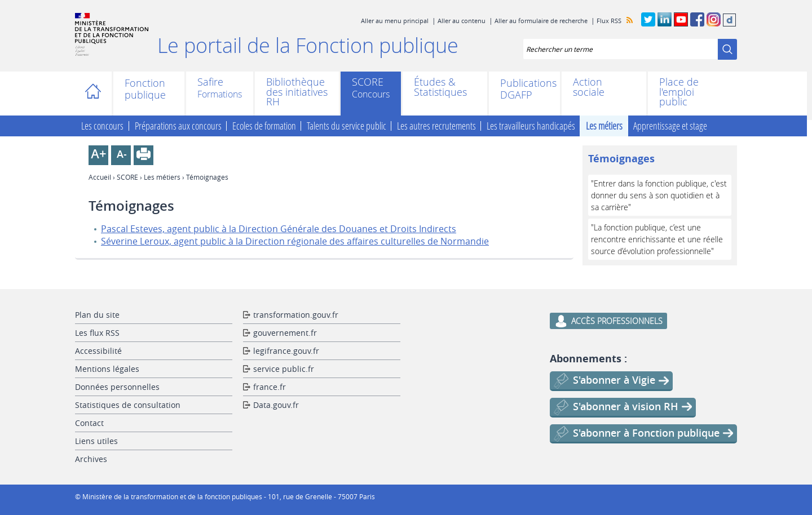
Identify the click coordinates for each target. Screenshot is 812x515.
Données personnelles (117, 387)
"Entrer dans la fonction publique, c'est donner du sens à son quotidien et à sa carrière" (659, 195)
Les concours (102, 126)
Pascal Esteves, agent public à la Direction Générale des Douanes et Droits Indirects (279, 229)
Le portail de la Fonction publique (308, 45)
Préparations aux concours (178, 126)
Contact (89, 423)
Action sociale (589, 87)
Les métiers (604, 126)
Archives (91, 459)
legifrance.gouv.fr (286, 351)
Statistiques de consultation (128, 405)
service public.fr (284, 369)
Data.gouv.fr (276, 405)
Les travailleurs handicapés (531, 126)
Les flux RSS (97, 333)
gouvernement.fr (285, 333)
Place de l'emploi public (679, 92)
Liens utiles (96, 441)
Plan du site (97, 315)
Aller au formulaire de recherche (541, 21)
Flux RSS (609, 21)
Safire (210, 83)
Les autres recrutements (436, 126)
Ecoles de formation (264, 126)
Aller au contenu (462, 21)
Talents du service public (347, 126)
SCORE (368, 83)
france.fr (270, 387)
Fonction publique (145, 89)
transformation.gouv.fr (296, 315)
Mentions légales (107, 369)
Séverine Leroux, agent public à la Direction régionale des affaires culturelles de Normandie (295, 241)
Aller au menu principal (395, 21)
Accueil (96, 94)
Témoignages (621, 159)
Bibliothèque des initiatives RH (297, 92)
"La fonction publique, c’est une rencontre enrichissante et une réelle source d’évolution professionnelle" (657, 239)
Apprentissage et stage (670, 126)
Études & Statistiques (440, 87)
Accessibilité (98, 351)
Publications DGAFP (524, 89)
